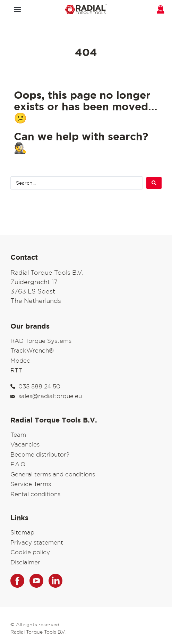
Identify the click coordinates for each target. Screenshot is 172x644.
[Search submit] (154, 183)
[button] (17, 9)
